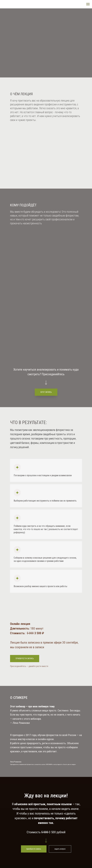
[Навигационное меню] (88, 4)
